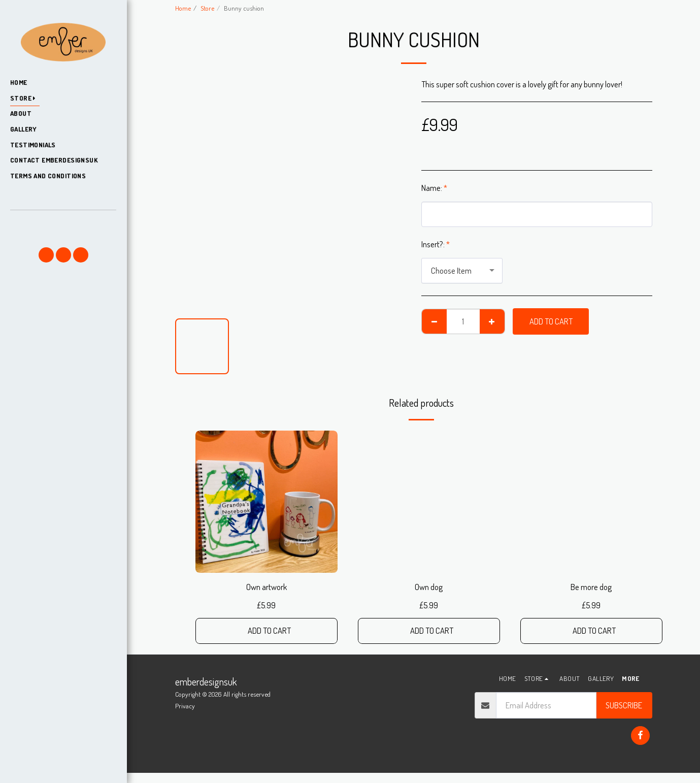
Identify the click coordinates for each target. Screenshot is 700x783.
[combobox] (462, 271)
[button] (63, 225)
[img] (266, 502)
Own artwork (266, 587)
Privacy (185, 706)
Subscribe (624, 705)
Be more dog (591, 587)
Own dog (429, 587)
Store (207, 8)
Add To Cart (551, 321)
